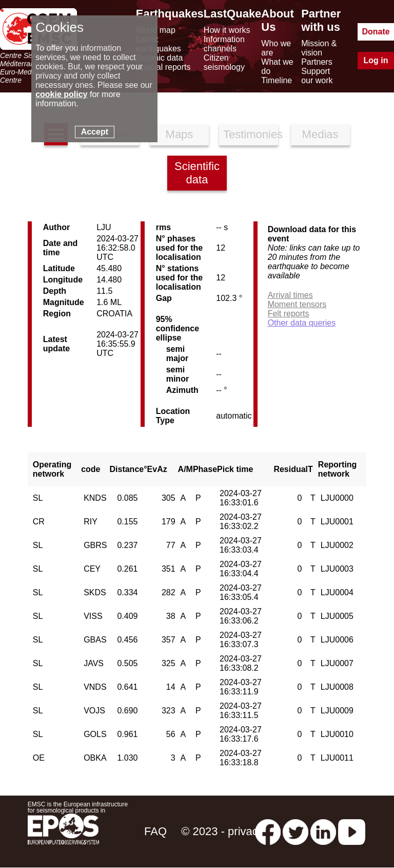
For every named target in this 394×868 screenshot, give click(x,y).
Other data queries (302, 323)
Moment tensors (297, 304)
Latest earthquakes (159, 44)
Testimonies (251, 134)
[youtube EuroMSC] (352, 831)
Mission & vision (319, 48)
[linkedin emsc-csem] (323, 831)
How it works (227, 30)
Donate (376, 32)
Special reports (163, 67)
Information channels (224, 44)
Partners (317, 62)
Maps (180, 134)
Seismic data (160, 58)
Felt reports (289, 314)
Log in (376, 60)
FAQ (155, 831)
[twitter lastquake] (295, 831)
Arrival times (290, 295)
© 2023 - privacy (222, 831)
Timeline (277, 80)
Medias (320, 134)
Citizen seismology (224, 62)
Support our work (317, 76)
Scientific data (197, 173)
